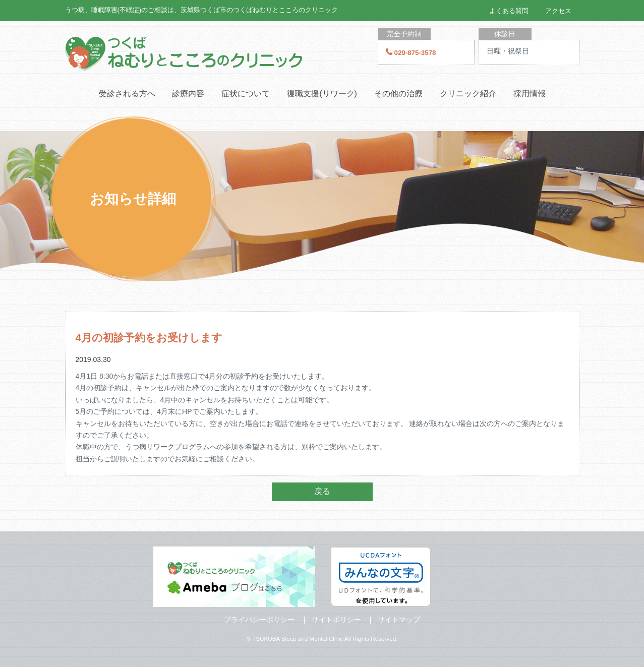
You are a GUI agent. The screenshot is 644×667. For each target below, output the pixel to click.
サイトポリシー (336, 620)
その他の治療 (398, 94)
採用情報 (530, 94)
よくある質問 (509, 11)
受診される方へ (127, 94)
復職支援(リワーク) (322, 94)
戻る (322, 491)
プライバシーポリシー (259, 620)
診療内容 (188, 94)
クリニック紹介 (468, 94)
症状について (246, 94)
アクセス (558, 11)
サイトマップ (399, 620)
